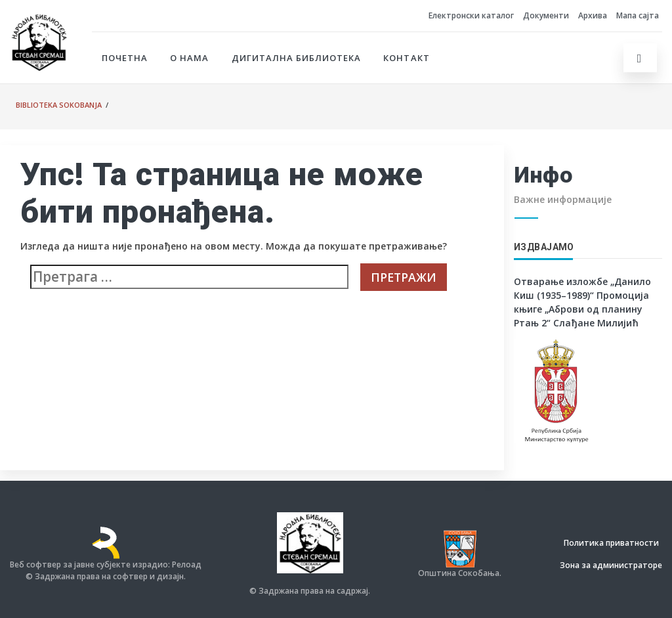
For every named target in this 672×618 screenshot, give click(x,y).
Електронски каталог (471, 15)
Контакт (406, 58)
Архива (593, 15)
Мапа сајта (638, 15)
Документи (546, 15)
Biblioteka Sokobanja (59, 105)
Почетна (125, 58)
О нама (189, 58)
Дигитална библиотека (297, 58)
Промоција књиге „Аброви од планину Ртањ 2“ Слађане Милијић (581, 309)
